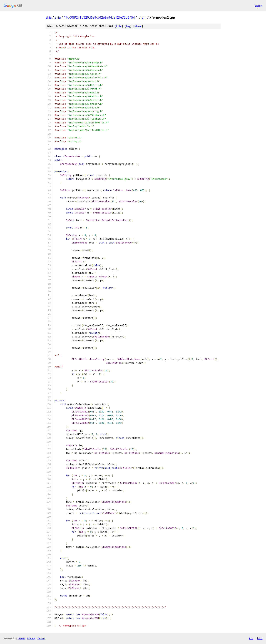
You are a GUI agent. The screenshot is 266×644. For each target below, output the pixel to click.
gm (144, 17)
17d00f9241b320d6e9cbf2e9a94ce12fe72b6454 (99, 17)
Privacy (31, 638)
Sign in (259, 6)
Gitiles (22, 638)
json (260, 638)
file (119, 26)
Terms (41, 638)
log (128, 26)
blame (138, 26)
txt (251, 638)
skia (49, 17)
